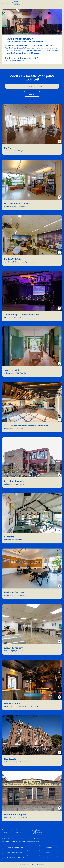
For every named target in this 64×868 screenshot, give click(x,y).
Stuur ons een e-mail (15, 847)
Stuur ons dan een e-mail (15, 61)
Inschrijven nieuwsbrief (15, 852)
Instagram (48, 852)
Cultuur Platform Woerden (11, 832)
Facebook (48, 847)
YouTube (48, 857)
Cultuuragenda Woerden (15, 857)
